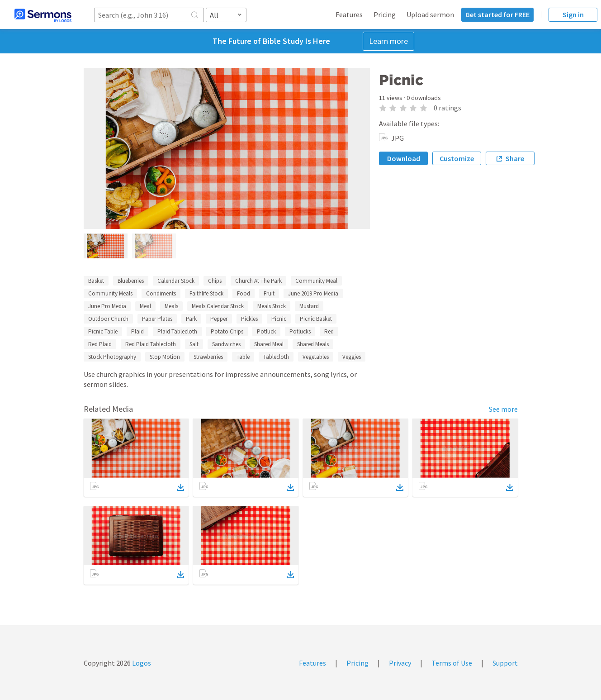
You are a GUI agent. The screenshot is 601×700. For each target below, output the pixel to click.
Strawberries (208, 357)
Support (505, 663)
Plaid (137, 331)
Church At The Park (258, 281)
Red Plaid (100, 344)
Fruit (269, 293)
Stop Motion (165, 357)
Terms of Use (452, 663)
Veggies (352, 357)
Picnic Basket (316, 319)
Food (244, 293)
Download (404, 158)
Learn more (388, 41)
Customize (457, 158)
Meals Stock (272, 306)
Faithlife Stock (206, 293)
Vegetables (316, 357)
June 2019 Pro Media (313, 293)
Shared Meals (313, 344)
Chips (215, 281)
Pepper (219, 319)
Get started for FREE (497, 14)
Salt (194, 344)
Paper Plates (157, 319)
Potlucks (300, 331)
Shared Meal (269, 344)
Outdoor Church (108, 319)
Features (349, 14)
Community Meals (110, 293)
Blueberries (131, 281)
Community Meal (316, 281)
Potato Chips (227, 331)
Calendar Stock (176, 281)
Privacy (400, 663)
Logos (141, 663)
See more (503, 409)
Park (191, 319)
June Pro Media (107, 306)
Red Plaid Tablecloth (151, 344)
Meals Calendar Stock (218, 306)
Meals (171, 306)
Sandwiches (226, 344)
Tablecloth (276, 357)
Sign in (573, 14)
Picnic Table (103, 331)
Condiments (161, 293)
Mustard (309, 306)
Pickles (249, 319)
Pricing (385, 14)
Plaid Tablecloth (177, 331)
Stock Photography (112, 357)
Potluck (266, 331)
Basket (96, 281)
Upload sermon (430, 14)
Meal (145, 306)
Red (329, 331)
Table (243, 357)
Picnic (279, 319)
